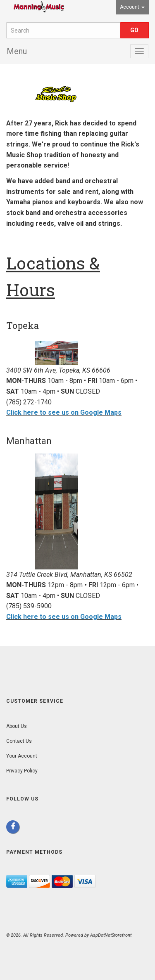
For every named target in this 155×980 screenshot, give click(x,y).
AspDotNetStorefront (111, 935)
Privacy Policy (22, 771)
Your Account (22, 756)
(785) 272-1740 (29, 402)
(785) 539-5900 (29, 606)
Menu (17, 51)
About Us (17, 726)
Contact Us (19, 741)
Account (132, 7)
